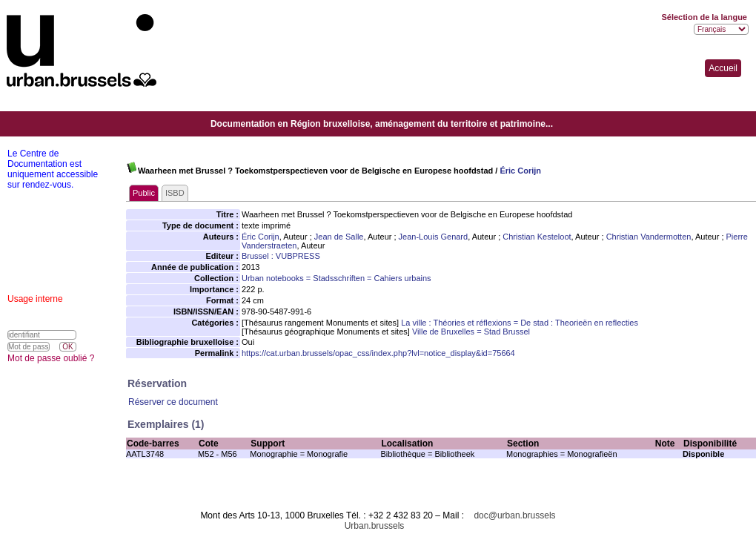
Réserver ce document (173, 402)
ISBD (175, 193)
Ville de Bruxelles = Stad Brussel (471, 332)
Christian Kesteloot (537, 237)
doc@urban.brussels (514, 515)
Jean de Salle (339, 237)
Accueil (723, 68)
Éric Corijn (520, 171)
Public (144, 193)
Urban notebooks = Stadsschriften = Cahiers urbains (336, 278)
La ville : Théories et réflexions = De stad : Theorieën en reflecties (520, 323)
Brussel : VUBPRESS (281, 256)
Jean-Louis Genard (434, 237)
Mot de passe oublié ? (51, 358)
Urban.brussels (375, 526)
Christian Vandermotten (649, 237)
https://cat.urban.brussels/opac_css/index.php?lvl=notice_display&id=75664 (378, 353)
